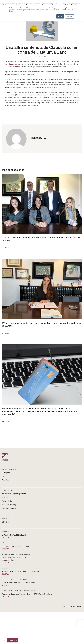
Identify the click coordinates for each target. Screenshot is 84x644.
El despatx (6, 473)
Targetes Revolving (9, 505)
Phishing (5, 497)
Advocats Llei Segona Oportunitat (14, 494)
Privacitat (79, 606)
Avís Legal (66, 606)
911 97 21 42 (7, 574)
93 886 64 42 (7, 549)
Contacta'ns (13, 640)
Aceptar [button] (60, 16)
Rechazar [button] (70, 16)
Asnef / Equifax (8, 501)
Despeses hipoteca (9, 508)
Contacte (6, 476)
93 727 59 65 (7, 538)
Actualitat (6, 480)
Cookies (73, 606)
